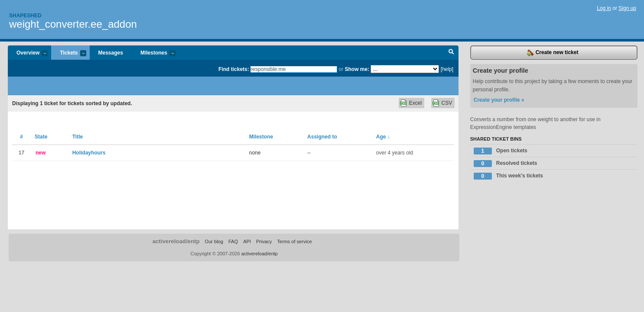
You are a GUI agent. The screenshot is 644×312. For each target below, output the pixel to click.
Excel (415, 103)
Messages (111, 53)
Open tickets (501, 151)
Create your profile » (499, 100)
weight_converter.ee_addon (73, 24)
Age (383, 137)
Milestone (261, 137)
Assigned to (322, 137)
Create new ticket (553, 53)
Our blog (214, 241)
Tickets (68, 53)
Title (78, 137)
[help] (447, 69)
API (247, 241)
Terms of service (294, 241)
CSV (447, 103)
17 (21, 153)
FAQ (233, 241)
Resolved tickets (506, 164)
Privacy (264, 241)
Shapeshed (25, 16)
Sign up (627, 8)
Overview (28, 53)
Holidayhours (89, 153)
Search (451, 53)
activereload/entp (176, 241)
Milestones (154, 53)
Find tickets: (234, 69)
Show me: (357, 69)
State (41, 137)
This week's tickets (508, 176)
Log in (604, 8)
